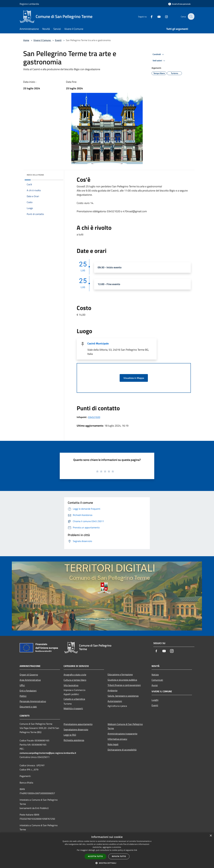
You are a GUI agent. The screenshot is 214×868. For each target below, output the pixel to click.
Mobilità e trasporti (73, 708)
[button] (107, 863)
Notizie (155, 675)
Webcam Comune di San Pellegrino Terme (125, 726)
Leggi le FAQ (70, 735)
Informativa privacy (117, 739)
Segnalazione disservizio (76, 729)
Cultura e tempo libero (75, 680)
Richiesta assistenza (74, 740)
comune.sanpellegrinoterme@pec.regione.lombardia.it (48, 753)
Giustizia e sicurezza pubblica (122, 680)
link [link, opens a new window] (136, 850)
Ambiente (112, 690)
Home (26, 40)
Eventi (58, 40)
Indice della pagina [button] (35, 175)
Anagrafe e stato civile (75, 675)
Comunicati (157, 680)
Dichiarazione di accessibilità (122, 750)
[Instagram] (164, 16)
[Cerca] (191, 16)
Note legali (113, 744)
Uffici (22, 685)
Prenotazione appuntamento (78, 724)
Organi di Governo (29, 675)
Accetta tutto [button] (95, 856)
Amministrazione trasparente (122, 734)
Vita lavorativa (71, 685)
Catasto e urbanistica (74, 699)
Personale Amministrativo (33, 701)
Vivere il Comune (42, 40)
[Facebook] (150, 16)
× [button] (211, 836)
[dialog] (107, 850)
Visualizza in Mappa (134, 378)
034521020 (94, 417)
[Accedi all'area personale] (179, 4)
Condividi (159, 54)
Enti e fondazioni (28, 691)
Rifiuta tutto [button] (119, 856)
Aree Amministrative (30, 680)
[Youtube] (157, 16)
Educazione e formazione (120, 674)
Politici (23, 696)
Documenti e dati (28, 707)
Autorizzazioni (115, 701)
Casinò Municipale (98, 343)
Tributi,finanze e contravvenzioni (124, 685)
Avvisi (155, 685)
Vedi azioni (159, 61)
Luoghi (155, 700)
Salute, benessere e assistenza (123, 696)
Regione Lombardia (29, 4)
